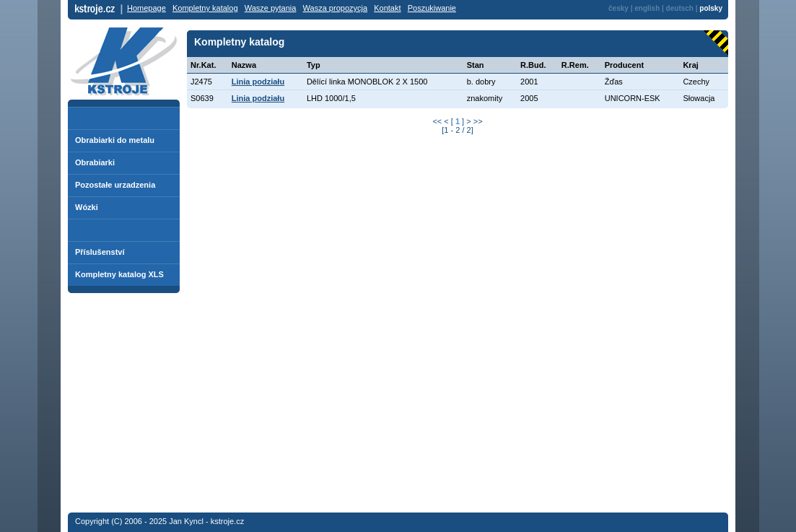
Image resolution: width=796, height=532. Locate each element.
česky (618, 8)
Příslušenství (100, 252)
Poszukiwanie (432, 8)
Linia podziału (258, 82)
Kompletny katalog (205, 8)
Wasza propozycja (335, 8)
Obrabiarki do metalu (115, 140)
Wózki (87, 207)
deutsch (680, 8)
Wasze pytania (271, 8)
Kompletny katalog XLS (119, 274)
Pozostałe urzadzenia (115, 185)
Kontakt (387, 8)
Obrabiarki (95, 162)
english (647, 8)
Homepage (146, 8)
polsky (711, 8)
